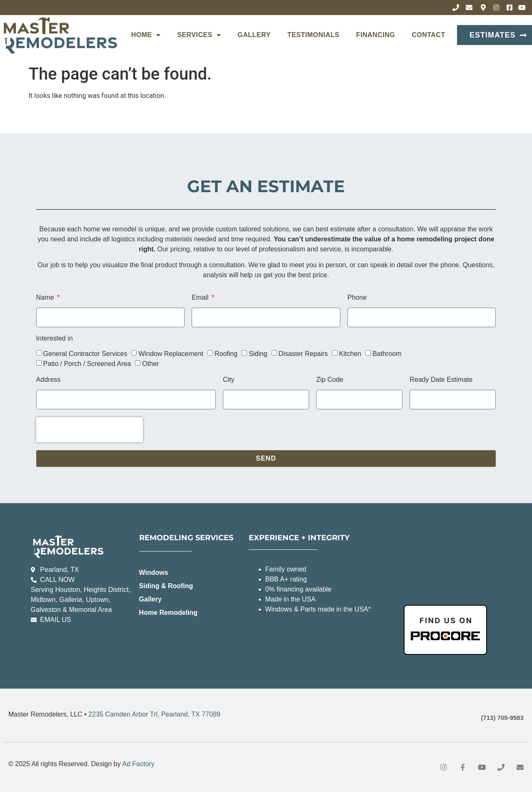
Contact (428, 35)
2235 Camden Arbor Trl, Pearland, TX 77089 (154, 714)
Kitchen (350, 354)
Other (150, 364)
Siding (258, 354)
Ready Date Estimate (441, 380)
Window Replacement (171, 354)
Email (201, 298)
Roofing (226, 354)
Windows (154, 573)
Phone (357, 298)
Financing (376, 35)
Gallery (254, 35)
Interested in (55, 338)
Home (146, 35)
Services (199, 35)
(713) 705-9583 (502, 718)
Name (46, 298)
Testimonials (313, 35)
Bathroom (387, 354)
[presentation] (90, 430)
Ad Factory (138, 764)
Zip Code (330, 380)
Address (49, 380)
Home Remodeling (168, 613)
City (229, 380)
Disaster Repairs (303, 354)
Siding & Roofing (166, 586)
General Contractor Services (85, 354)
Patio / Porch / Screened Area (87, 364)
